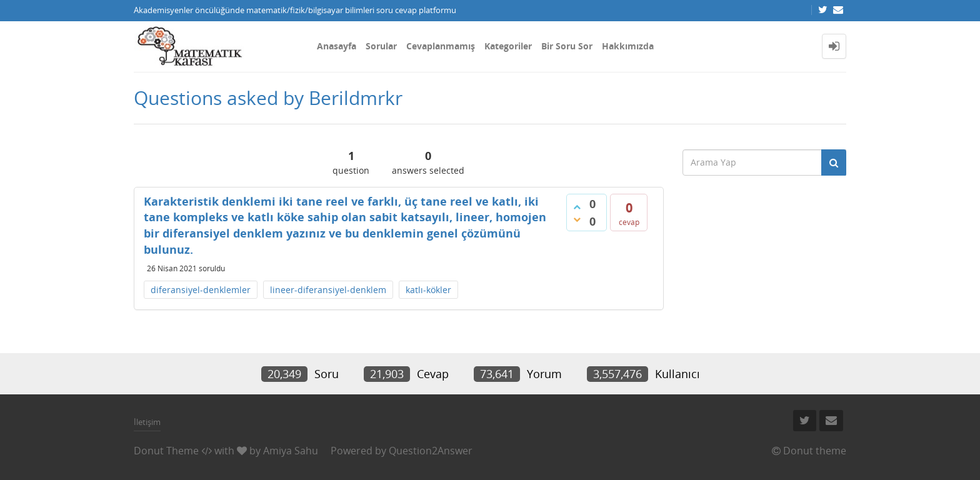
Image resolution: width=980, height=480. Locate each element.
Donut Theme (166, 451)
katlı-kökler (428, 290)
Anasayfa (337, 46)
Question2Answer (431, 451)
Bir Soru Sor (567, 46)
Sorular (381, 46)
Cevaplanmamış (441, 46)
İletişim (147, 422)
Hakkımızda (628, 46)
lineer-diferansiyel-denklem (328, 290)
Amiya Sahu (291, 451)
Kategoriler (508, 46)
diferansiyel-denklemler (201, 290)
